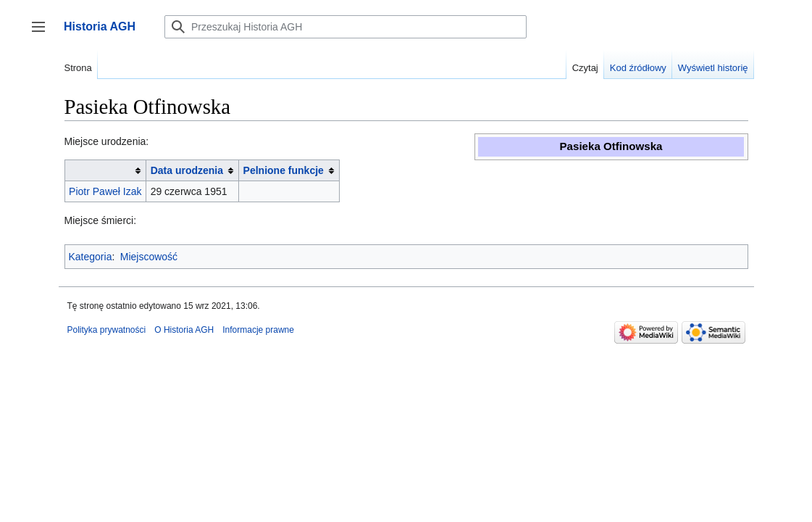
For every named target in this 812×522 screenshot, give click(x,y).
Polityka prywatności (107, 330)
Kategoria (91, 257)
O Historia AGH (184, 330)
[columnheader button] (105, 171)
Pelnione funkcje (284, 170)
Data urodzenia (187, 170)
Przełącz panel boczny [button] (43, 34)
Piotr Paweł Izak (105, 191)
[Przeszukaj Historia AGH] (346, 27)
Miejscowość (149, 257)
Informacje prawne (258, 330)
